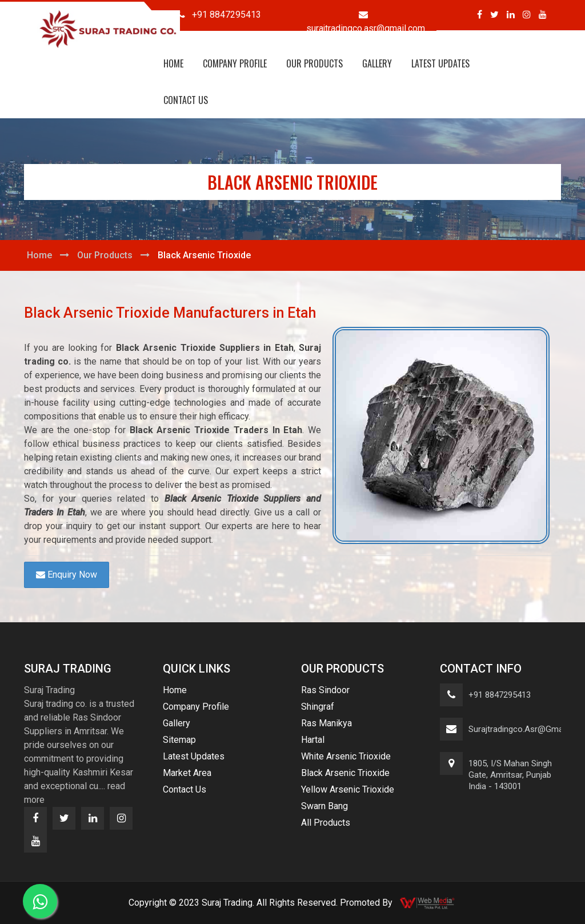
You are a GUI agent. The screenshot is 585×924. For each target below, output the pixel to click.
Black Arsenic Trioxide (345, 773)
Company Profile (235, 63)
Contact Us (186, 100)
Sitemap (179, 740)
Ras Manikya (326, 723)
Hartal (313, 740)
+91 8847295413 (500, 695)
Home (173, 63)
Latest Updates (440, 63)
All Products (326, 823)
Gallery (377, 63)
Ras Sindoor (325, 690)
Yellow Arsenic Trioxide (348, 789)
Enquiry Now (67, 575)
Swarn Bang (324, 806)
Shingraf (318, 707)
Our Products (314, 63)
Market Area (187, 773)
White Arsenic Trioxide (346, 756)
